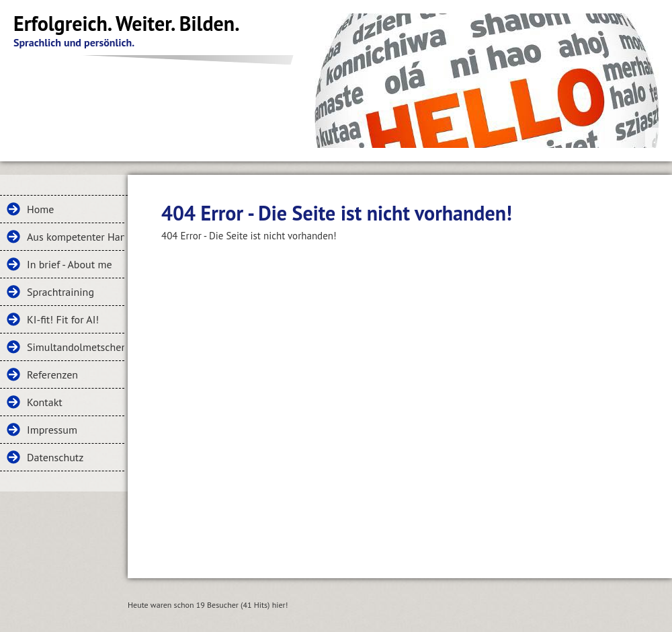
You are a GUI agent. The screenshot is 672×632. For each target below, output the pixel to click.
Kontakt (45, 402)
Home (40, 209)
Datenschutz (55, 457)
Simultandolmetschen (76, 347)
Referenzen (52, 374)
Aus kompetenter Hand (76, 237)
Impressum (52, 430)
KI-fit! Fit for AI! (63, 319)
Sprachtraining (60, 292)
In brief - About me (70, 264)
